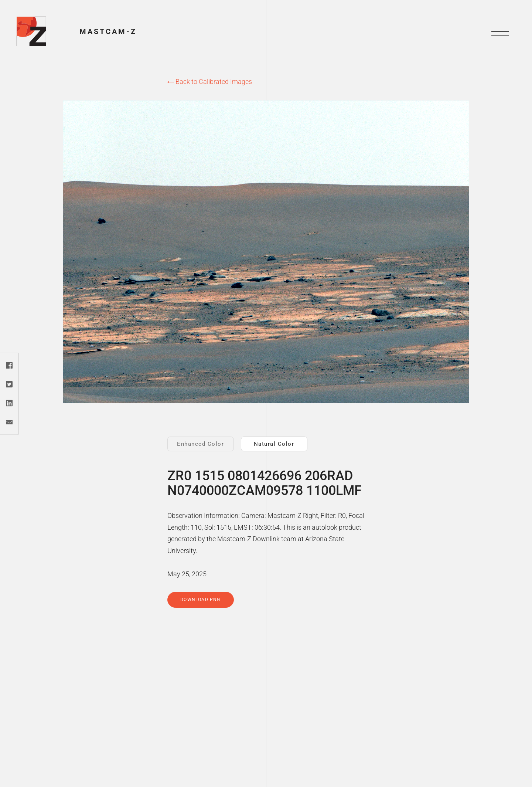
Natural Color (274, 444)
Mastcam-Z (108, 31)
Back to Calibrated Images (210, 82)
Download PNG (200, 600)
